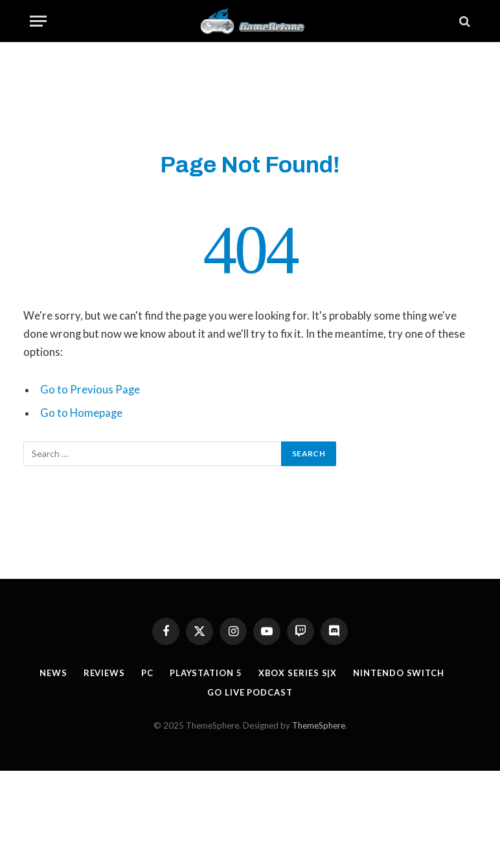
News (53, 673)
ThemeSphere (319, 725)
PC (147, 673)
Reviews (104, 673)
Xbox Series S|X (298, 673)
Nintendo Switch (399, 673)
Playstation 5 (206, 673)
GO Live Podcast (250, 692)
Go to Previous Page (90, 390)
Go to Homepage (81, 413)
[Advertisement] (250, 94)
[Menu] (38, 21)
